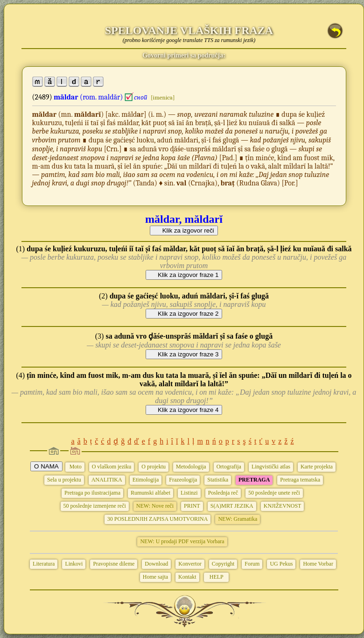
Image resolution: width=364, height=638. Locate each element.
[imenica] (163, 97)
